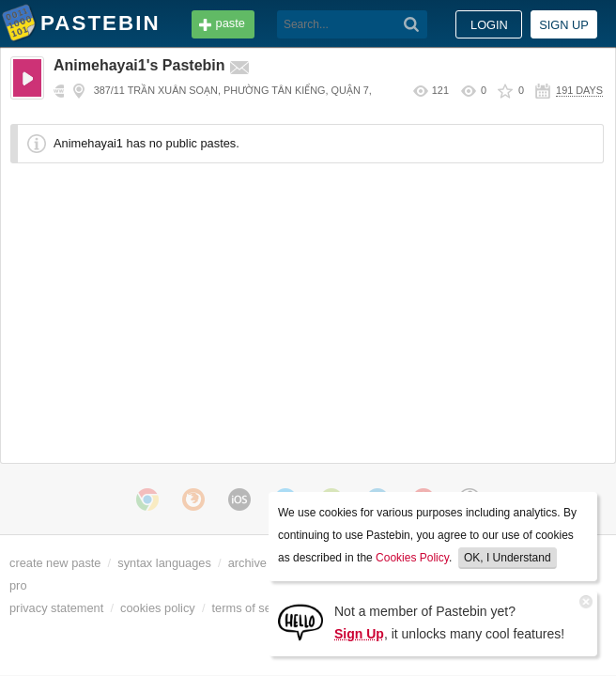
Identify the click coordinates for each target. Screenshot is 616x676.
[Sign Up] (300, 621)
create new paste (55, 563)
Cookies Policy (412, 558)
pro (18, 585)
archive (247, 563)
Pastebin (19, 26)
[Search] (283, 24)
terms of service (254, 608)
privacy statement (56, 608)
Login (489, 25)
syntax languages (164, 563)
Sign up (564, 25)
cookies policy (158, 608)
